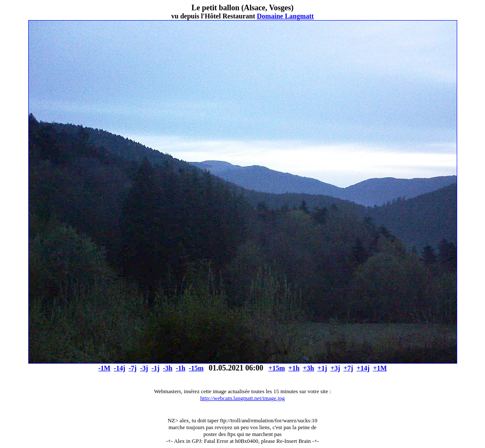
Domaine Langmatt (285, 16)
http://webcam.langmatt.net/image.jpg (242, 398)
